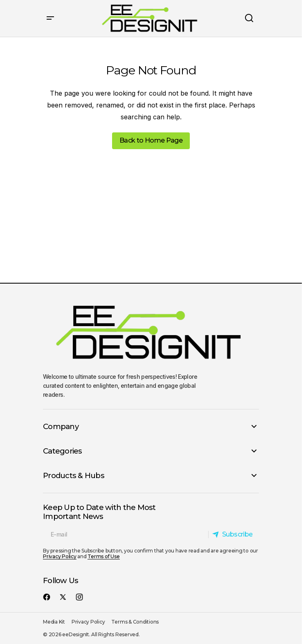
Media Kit (54, 622)
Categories (63, 451)
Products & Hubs (74, 476)
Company (61, 427)
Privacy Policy (60, 556)
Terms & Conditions (135, 622)
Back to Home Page (151, 140)
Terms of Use (103, 556)
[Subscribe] (232, 534)
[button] (50, 18)
